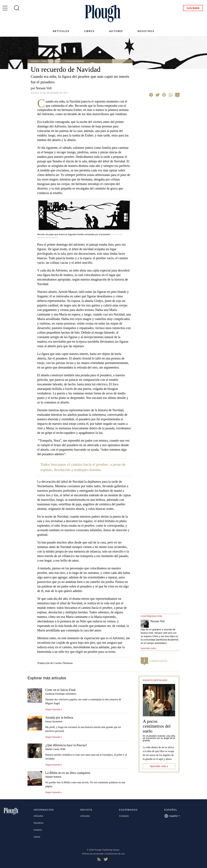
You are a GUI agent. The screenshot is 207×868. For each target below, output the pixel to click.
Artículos (61, 31)
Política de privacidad (93, 854)
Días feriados (56, 61)
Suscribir (193, 8)
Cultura (44, 61)
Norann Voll (44, 88)
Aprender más (158, 766)
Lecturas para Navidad (74, 61)
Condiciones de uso (115, 854)
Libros (89, 31)
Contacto (124, 816)
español (172, 816)
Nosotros (146, 31)
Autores (116, 31)
